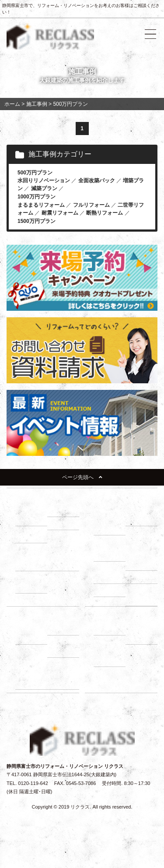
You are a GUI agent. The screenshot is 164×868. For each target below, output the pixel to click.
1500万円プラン (37, 221)
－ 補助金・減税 (64, 646)
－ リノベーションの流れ (111, 519)
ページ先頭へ (82, 477)
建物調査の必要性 (113, 542)
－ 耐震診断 (111, 590)
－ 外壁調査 (111, 577)
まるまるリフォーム (41, 205)
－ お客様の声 (64, 678)
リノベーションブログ (118, 686)
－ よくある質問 (111, 655)
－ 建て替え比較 (32, 633)
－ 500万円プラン (31, 559)
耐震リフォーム (60, 213)
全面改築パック (97, 181)
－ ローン (62, 628)
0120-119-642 (33, 783)
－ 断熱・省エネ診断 (143, 595)
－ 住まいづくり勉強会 (143, 515)
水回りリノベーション (44, 181)
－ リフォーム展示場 (32, 515)
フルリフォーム (91, 205)
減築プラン (44, 188)
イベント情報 (108, 673)
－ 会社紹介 (111, 628)
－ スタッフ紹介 (143, 633)
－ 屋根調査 (143, 577)
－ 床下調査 (111, 554)
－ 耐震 (59, 510)
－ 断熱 (59, 523)
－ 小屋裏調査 (143, 559)
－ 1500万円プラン (33, 582)
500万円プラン (35, 173)
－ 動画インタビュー (32, 678)
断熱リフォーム (105, 213)
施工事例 (140, 651)
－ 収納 (28, 536)
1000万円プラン (37, 197)
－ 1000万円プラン (65, 559)
